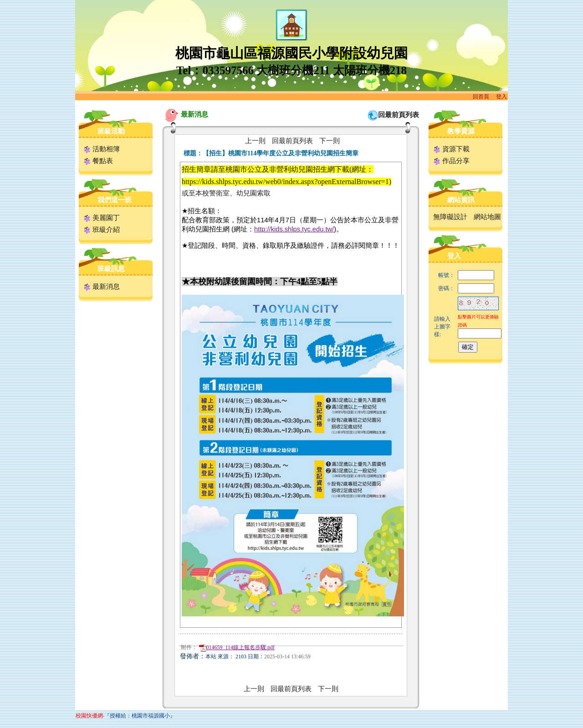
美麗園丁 (102, 218)
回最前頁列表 (399, 115)
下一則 (330, 141)
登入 (501, 97)
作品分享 (452, 161)
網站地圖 (487, 217)
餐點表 (98, 161)
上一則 (255, 141)
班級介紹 (102, 230)
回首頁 (481, 97)
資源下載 (452, 149)
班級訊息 (111, 269)
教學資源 (461, 131)
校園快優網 (89, 716)
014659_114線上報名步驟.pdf (237, 647)
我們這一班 (115, 200)
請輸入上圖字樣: (442, 327)
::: (78, 105)
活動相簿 (102, 149)
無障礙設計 (450, 217)
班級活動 (111, 131)
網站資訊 (461, 200)
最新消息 (102, 287)
